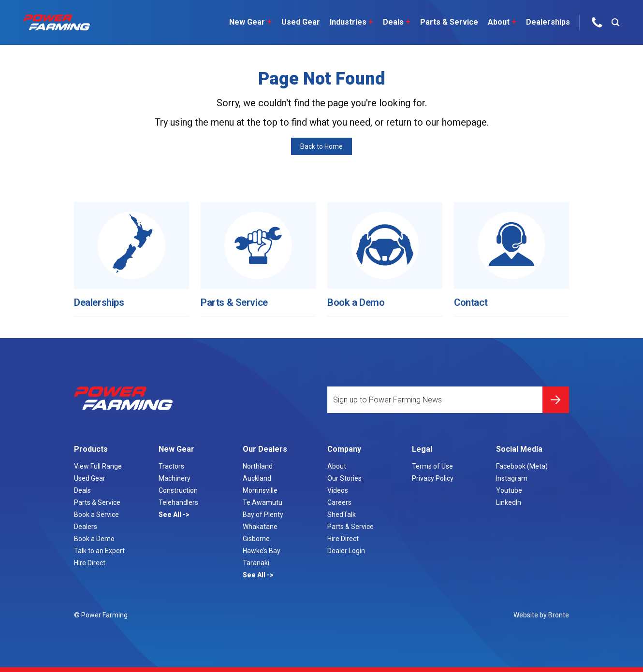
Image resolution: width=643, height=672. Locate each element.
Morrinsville (260, 490)
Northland (258, 466)
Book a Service (96, 515)
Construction (178, 490)
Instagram (512, 478)
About (499, 22)
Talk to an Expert (99, 551)
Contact (474, 295)
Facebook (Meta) (522, 466)
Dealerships (545, 22)
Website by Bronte (541, 615)
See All (171, 515)
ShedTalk (342, 515)
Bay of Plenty (263, 515)
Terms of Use (432, 466)
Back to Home (321, 146)
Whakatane (260, 527)
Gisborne (256, 539)
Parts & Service (446, 22)
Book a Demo (361, 295)
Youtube (509, 490)
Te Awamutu (263, 502)
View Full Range (98, 466)
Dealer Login (346, 551)
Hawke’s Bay (262, 551)
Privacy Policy (433, 478)
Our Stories (344, 478)
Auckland (257, 478)
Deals (393, 22)
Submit (556, 394)
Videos (338, 490)
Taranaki (256, 563)
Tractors (171, 466)
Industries (348, 22)
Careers (339, 502)
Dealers (86, 527)
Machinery (175, 478)
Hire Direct (90, 563)
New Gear (247, 22)
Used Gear (297, 22)
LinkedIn (509, 502)
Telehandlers (178, 502)
